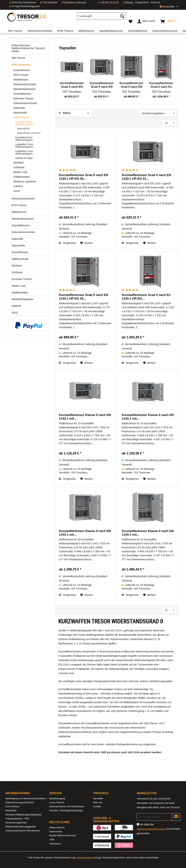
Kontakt (97, 806)
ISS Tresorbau (72, 92)
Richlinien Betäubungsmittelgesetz (24, 815)
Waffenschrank (20, 259)
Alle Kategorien (21, 65)
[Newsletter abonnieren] (176, 817)
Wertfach (19, 163)
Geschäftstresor (22, 94)
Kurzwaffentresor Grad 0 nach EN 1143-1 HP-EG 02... (132, 85)
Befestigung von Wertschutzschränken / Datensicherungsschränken (26, 800)
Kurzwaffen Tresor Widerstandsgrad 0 (24, 123)
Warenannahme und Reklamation (67, 806)
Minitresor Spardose (25, 182)
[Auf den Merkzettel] (87, 243)
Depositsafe (20, 113)
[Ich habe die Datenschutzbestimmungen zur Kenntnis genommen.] (138, 824)
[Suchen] (122, 16)
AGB (52, 839)
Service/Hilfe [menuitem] (167, 7)
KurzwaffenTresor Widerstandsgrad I (24, 139)
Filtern (65, 113)
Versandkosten (84, 858)
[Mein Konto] (146, 21)
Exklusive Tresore (23, 98)
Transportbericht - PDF (17, 819)
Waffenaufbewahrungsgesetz (21, 827)
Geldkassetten (22, 177)
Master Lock (20, 172)
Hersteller (98, 798)
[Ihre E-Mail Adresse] (154, 817)
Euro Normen (12, 806)
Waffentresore (21, 117)
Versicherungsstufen (16, 823)
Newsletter (11, 810)
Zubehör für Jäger (24, 158)
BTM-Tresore (21, 75)
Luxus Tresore (57, 802)
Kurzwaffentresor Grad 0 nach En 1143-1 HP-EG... (161, 85)
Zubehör (18, 186)
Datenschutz (56, 831)
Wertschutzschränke (25, 84)
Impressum (55, 844)
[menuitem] (102, 18)
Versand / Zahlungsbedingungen (66, 810)
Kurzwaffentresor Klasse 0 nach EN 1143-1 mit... (85, 417)
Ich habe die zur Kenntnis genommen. (158, 829)
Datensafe (19, 108)
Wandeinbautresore (25, 89)
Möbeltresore (21, 80)
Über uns (98, 802)
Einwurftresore (22, 70)
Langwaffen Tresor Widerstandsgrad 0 (24, 146)
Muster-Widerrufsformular (63, 835)
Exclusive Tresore (22, 279)
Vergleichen (67, 243)
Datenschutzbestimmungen (151, 829)
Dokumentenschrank (25, 103)
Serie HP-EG (23, 129)
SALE (17, 191)
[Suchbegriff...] (102, 16)
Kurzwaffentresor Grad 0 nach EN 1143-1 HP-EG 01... (102, 85)
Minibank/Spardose (23, 299)
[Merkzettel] (131, 21)
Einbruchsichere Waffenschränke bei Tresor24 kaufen (28, 48)
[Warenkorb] (169, 21)
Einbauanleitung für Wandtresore (23, 831)
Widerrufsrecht (57, 827)
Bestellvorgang (57, 798)
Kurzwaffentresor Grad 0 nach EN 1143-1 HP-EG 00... (72, 85)
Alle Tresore (18, 58)
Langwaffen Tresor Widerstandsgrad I (24, 152)
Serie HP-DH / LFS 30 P (29, 133)
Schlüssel (19, 167)
